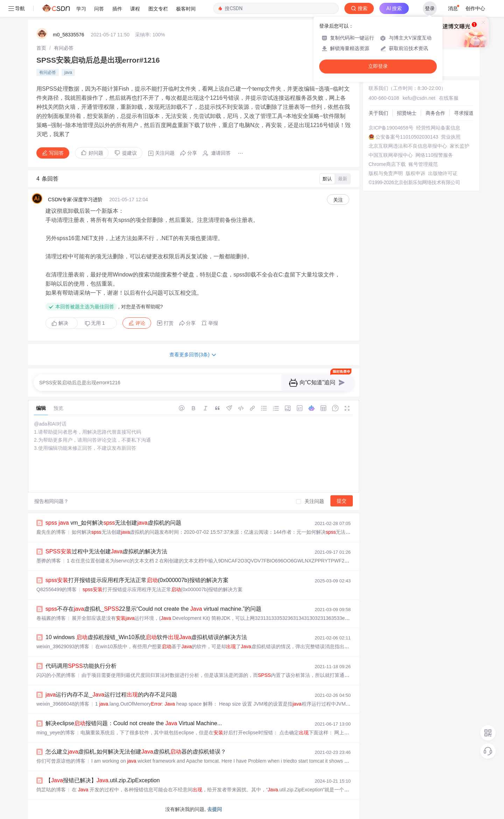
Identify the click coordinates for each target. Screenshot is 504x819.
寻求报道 (464, 113)
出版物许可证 (443, 173)
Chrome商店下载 (387, 164)
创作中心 (475, 8)
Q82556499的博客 (57, 589)
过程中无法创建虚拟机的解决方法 (106, 551)
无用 (95, 323)
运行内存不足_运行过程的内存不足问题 (111, 695)
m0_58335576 (69, 35)
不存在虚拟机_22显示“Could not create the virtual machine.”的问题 (153, 609)
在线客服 (449, 98)
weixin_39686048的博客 (63, 704)
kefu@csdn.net (419, 98)
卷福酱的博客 (51, 618)
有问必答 (64, 48)
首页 (41, 48)
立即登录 (378, 66)
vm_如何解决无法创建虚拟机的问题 (113, 523)
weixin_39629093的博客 (63, 646)
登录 (430, 8)
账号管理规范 (423, 164)
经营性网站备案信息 (438, 128)
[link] (41, 48)
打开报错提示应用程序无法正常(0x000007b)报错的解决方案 (137, 580)
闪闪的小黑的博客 (56, 675)
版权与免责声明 (386, 173)
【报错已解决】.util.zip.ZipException (103, 780)
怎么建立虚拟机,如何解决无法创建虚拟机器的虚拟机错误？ (136, 752)
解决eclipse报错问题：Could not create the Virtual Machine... (134, 723)
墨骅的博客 (49, 561)
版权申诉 (415, 173)
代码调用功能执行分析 (81, 666)
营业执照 (451, 137)
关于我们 (378, 113)
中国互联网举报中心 (391, 155)
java (68, 72)
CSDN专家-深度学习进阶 (75, 199)
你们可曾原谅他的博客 (61, 761)
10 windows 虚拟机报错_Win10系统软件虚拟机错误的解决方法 (146, 637)
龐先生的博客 (51, 532)
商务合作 (435, 113)
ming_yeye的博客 (56, 733)
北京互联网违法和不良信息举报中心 (408, 146)
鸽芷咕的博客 (51, 790)
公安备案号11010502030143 (407, 137)
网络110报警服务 (434, 155)
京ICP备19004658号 (391, 128)
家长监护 (460, 146)
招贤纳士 (407, 113)
